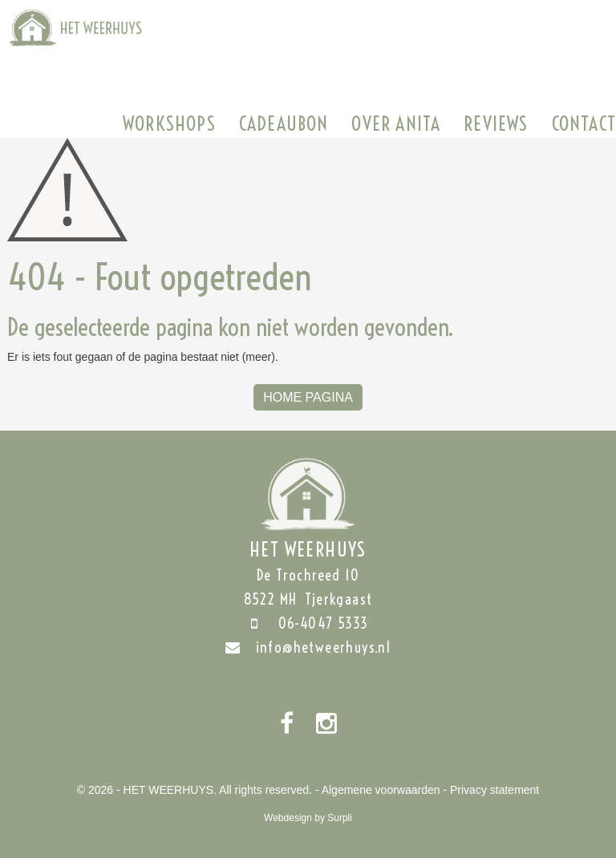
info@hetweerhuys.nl (308, 648)
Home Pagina (308, 397)
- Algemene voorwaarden (378, 790)
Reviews (496, 123)
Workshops (169, 123)
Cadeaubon (284, 123)
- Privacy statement (491, 790)
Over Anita (396, 123)
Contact (584, 123)
